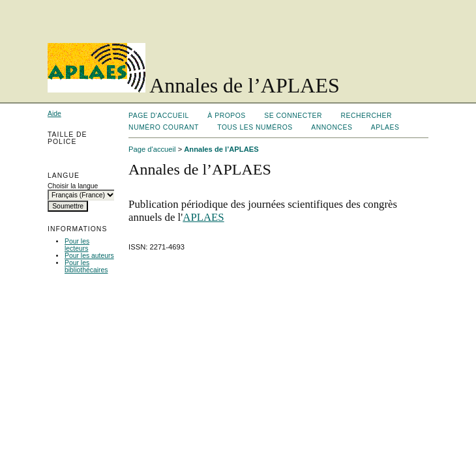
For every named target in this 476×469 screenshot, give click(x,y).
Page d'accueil (159, 116)
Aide (54, 114)
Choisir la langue (73, 186)
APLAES (385, 127)
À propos (226, 116)
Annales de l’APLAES (221, 149)
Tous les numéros (255, 127)
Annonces (332, 127)
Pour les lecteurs (77, 245)
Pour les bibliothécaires (86, 266)
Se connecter (293, 116)
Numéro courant (164, 127)
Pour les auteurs (89, 256)
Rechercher (367, 116)
